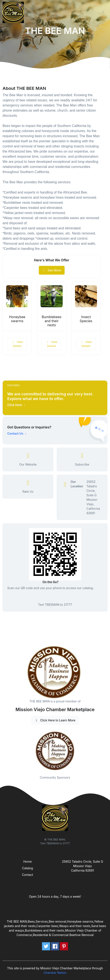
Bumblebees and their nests (52, 321)
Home (27, 861)
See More (52, 270)
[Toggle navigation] (103, 12)
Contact (27, 875)
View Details (17, 344)
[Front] (14, 12)
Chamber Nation (55, 973)
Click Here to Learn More (55, 720)
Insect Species (86, 319)
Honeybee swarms (17, 319)
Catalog (28, 868)
